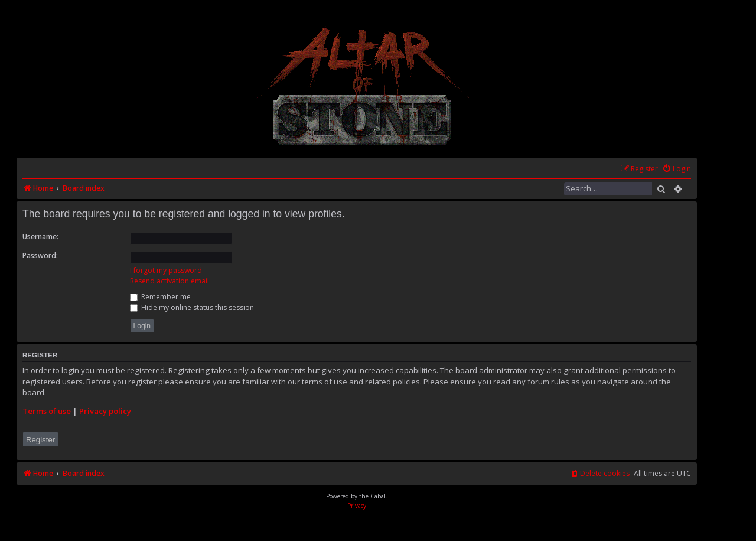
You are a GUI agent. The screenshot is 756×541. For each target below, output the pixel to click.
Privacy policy (105, 411)
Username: (40, 237)
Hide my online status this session (192, 307)
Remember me (160, 297)
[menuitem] (677, 169)
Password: (40, 255)
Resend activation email (170, 281)
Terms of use (47, 411)
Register (40, 440)
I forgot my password (166, 270)
